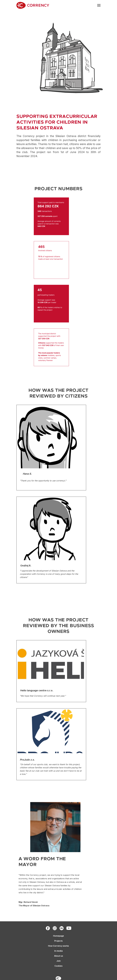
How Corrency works (59, 946)
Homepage (59, 936)
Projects (59, 941)
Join (59, 961)
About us (59, 956)
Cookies (59, 966)
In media (59, 951)
